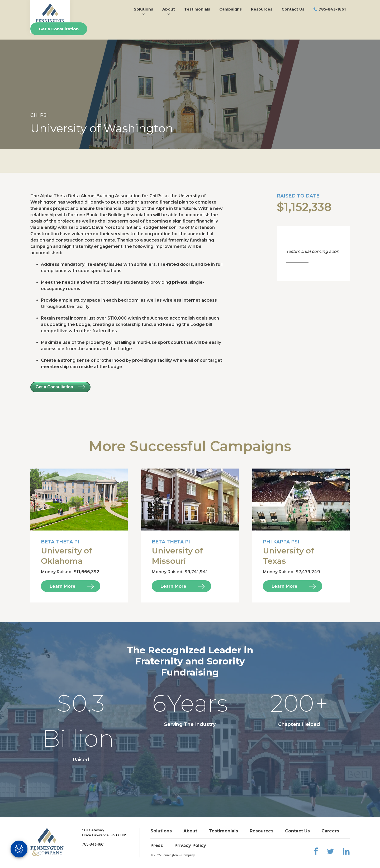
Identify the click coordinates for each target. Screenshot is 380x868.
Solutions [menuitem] (143, 9)
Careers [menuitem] (330, 831)
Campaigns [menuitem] (231, 9)
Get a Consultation (59, 29)
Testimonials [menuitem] (197, 9)
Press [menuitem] (157, 845)
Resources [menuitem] (262, 9)
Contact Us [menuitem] (293, 9)
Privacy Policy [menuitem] (190, 845)
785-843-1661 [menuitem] (332, 9)
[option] (190, 94)
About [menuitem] (169, 9)
